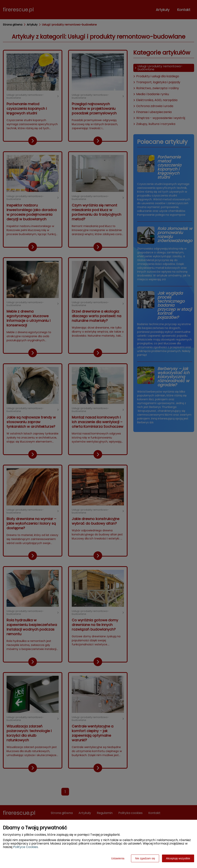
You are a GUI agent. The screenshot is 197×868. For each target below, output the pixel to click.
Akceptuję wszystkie (178, 858)
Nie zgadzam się (145, 858)
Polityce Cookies (25, 847)
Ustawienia (118, 858)
